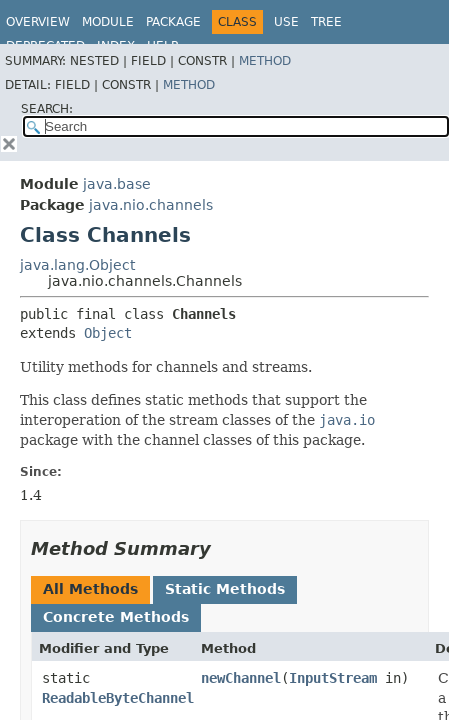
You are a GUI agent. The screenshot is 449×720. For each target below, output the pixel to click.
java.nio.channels (151, 205)
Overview (38, 22)
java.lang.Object (77, 265)
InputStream (333, 678)
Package (173, 22)
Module (108, 22)
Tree (326, 22)
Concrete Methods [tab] (116, 617)
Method (265, 61)
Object (108, 333)
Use (286, 22)
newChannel (241, 678)
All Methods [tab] (90, 589)
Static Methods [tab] (225, 589)
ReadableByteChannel (118, 698)
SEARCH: (47, 109)
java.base (117, 184)
